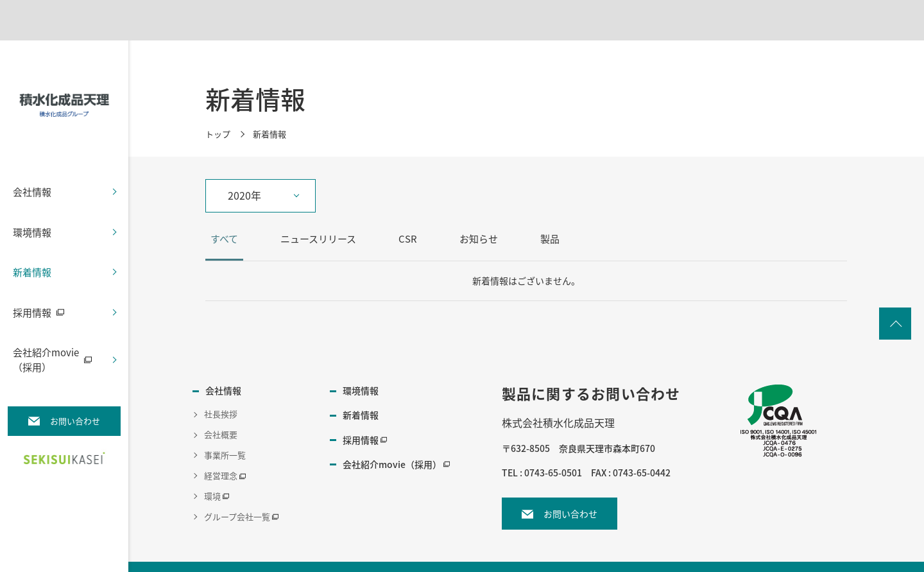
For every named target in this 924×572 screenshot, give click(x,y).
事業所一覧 (225, 448)
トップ (218, 126)
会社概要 (221, 427)
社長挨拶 (221, 407)
